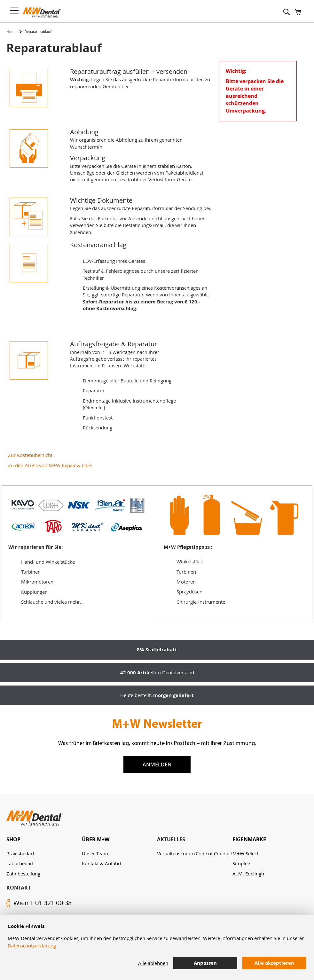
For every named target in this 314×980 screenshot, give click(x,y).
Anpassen (205, 963)
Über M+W (96, 839)
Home (11, 31)
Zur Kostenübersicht (30, 455)
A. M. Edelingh (248, 874)
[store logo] (42, 12)
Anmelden (157, 764)
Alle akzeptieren (274, 963)
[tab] (44, 839)
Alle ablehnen (153, 963)
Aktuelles (171, 839)
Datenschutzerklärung (32, 945)
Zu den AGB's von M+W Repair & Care (50, 465)
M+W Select (245, 853)
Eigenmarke (249, 839)
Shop (13, 839)
